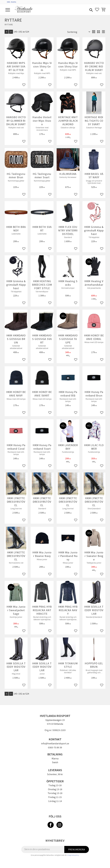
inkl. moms (11, 2)
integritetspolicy (73, 855)
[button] (8, 10)
